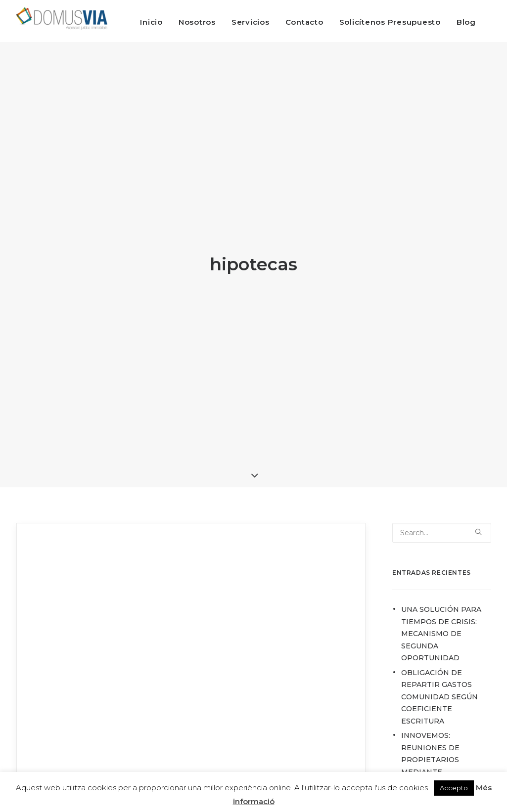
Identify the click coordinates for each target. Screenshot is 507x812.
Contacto (304, 22)
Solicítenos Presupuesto (390, 22)
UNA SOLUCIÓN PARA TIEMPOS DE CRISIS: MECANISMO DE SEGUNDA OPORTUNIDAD (441, 623)
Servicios (251, 22)
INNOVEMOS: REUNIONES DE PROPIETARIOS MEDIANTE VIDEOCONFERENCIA (441, 749)
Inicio (151, 22)
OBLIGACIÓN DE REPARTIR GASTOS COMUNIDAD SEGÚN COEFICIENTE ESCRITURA (439, 685)
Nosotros (197, 22)
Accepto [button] (454, 788)
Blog (466, 22)
